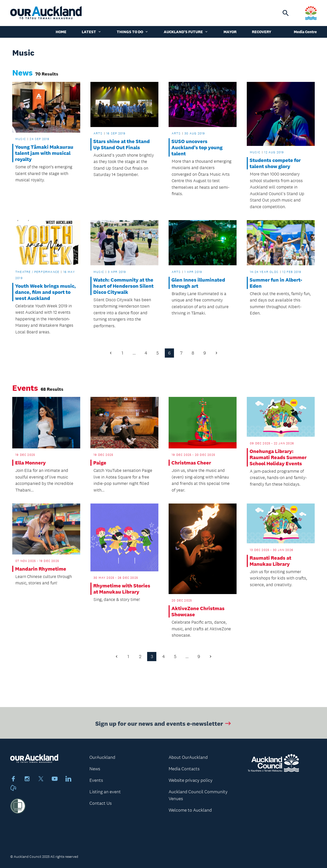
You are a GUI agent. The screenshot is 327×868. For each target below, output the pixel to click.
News (95, 769)
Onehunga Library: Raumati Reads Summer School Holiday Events (278, 457)
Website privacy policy (191, 780)
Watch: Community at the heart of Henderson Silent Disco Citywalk (123, 286)
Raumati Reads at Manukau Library (270, 561)
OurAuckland (102, 757)
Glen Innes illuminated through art (198, 283)
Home (61, 32)
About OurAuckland (188, 757)
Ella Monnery (30, 463)
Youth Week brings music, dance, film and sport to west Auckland (45, 292)
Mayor (230, 32)
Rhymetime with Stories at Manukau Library (122, 589)
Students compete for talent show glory (275, 163)
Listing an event (105, 792)
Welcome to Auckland (190, 810)
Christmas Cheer (191, 463)
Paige (100, 463)
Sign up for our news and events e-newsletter (164, 725)
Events (96, 780)
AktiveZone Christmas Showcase (198, 611)
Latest (92, 32)
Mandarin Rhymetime (41, 569)
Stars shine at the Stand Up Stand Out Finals (121, 144)
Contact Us (101, 803)
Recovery (262, 32)
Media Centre (305, 32)
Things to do (133, 32)
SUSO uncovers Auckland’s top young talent (197, 147)
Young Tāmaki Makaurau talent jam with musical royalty (44, 153)
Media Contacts (184, 769)
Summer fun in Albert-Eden (276, 283)
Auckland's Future (186, 32)
